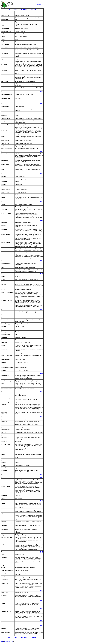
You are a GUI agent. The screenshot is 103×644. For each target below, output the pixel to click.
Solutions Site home (8, 641)
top (2, 641)
